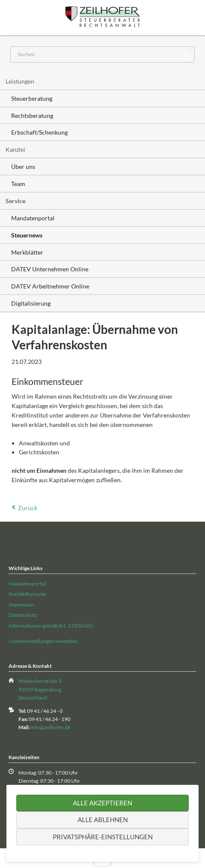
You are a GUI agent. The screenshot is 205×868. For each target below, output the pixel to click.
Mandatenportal (33, 218)
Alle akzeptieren (102, 803)
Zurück (28, 508)
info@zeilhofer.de (50, 727)
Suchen (185, 55)
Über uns (23, 167)
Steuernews (27, 235)
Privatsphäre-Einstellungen (103, 837)
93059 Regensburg (40, 689)
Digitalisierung (31, 303)
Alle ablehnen (103, 820)
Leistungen (20, 81)
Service (15, 201)
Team (18, 184)
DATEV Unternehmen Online (50, 269)
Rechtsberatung (32, 116)
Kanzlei (15, 149)
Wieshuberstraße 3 (40, 681)
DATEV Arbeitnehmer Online (50, 286)
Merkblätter (27, 252)
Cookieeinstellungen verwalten (43, 641)
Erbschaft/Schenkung (39, 132)
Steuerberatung (32, 98)
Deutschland (33, 698)
